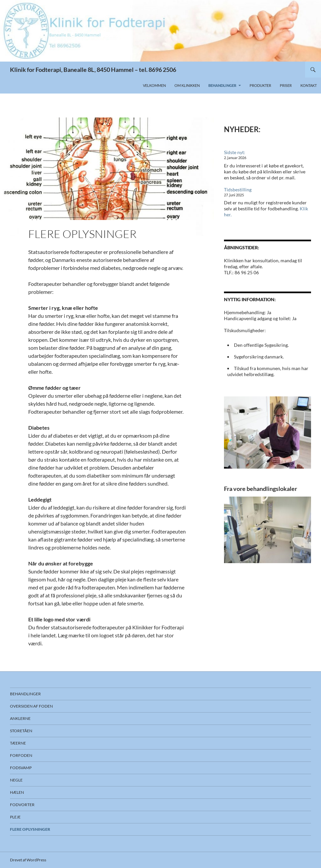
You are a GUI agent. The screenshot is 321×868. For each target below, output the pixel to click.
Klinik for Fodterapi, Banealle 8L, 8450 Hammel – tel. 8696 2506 (93, 70)
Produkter (260, 85)
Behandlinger (222, 85)
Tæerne (18, 743)
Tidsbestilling (238, 190)
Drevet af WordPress (28, 860)
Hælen (17, 792)
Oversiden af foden (31, 706)
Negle (16, 780)
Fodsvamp (21, 768)
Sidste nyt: (235, 152)
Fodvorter (22, 805)
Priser (286, 85)
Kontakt (309, 85)
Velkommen (154, 85)
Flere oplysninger (30, 829)
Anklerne (20, 718)
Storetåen (21, 731)
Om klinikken (187, 85)
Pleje (15, 817)
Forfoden (21, 755)
